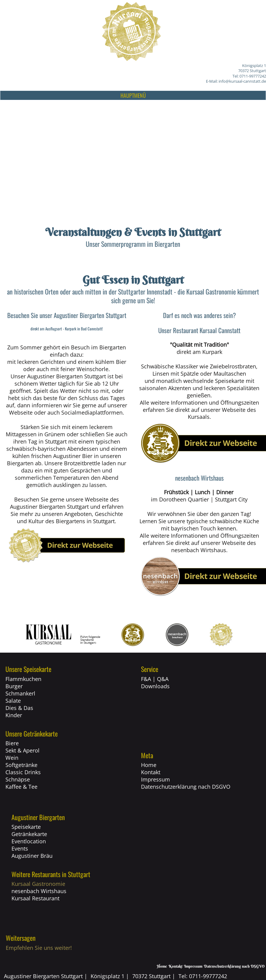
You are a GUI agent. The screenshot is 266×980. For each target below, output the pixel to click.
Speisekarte (26, 827)
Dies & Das (19, 708)
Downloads (155, 686)
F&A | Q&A (155, 679)
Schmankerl (20, 693)
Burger (14, 686)
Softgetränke (21, 765)
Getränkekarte (29, 834)
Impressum (155, 779)
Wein (12, 758)
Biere (12, 743)
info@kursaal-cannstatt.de (242, 81)
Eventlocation (29, 841)
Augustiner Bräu (32, 856)
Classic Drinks (23, 772)
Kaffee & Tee (21, 787)
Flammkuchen (23, 679)
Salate (13, 701)
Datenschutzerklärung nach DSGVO (186, 787)
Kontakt (151, 772)
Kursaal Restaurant (35, 898)
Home (149, 765)
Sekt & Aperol (22, 750)
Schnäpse (18, 779)
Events (20, 848)
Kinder (14, 715)
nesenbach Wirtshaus (39, 891)
